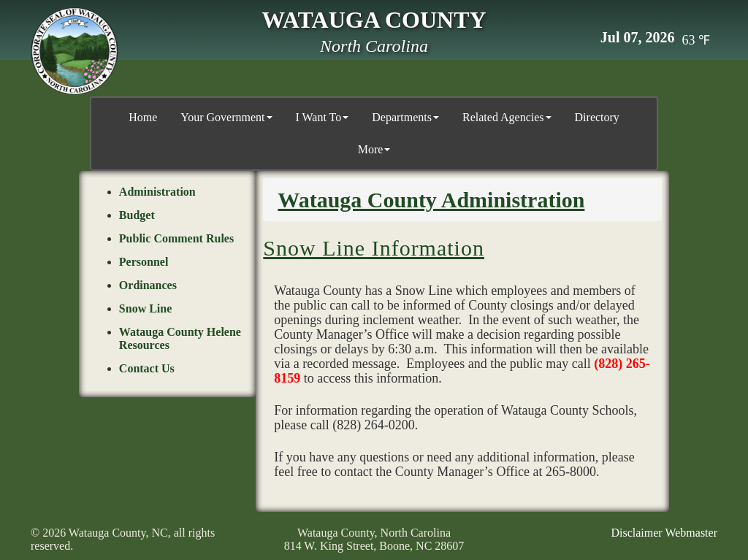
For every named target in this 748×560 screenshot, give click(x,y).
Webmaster (691, 533)
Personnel (144, 262)
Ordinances (148, 285)
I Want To (323, 117)
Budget (137, 215)
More (374, 149)
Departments (405, 117)
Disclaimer (636, 533)
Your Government (226, 117)
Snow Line (145, 308)
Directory (597, 117)
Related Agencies (507, 117)
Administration (157, 192)
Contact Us (147, 368)
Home (143, 117)
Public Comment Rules (176, 238)
